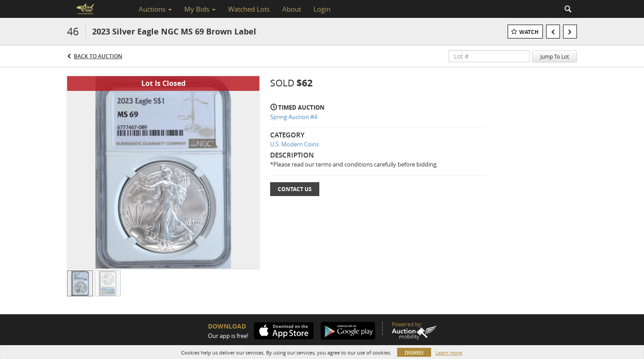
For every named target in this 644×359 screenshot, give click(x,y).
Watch (529, 32)
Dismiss (414, 353)
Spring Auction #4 (294, 117)
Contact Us (295, 189)
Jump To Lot (555, 56)
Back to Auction (98, 56)
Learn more (449, 353)
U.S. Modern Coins (294, 144)
